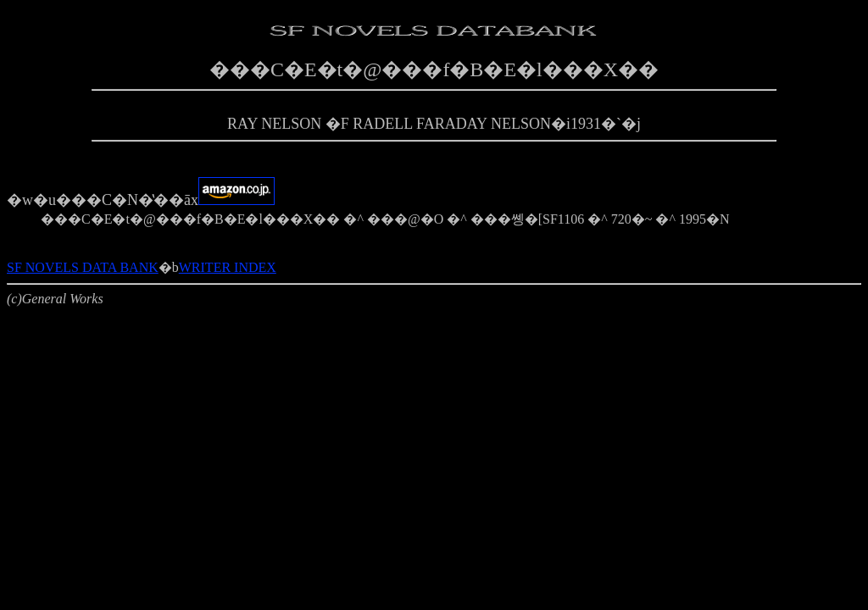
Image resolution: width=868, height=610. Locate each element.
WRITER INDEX (228, 267)
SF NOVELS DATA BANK (83, 267)
